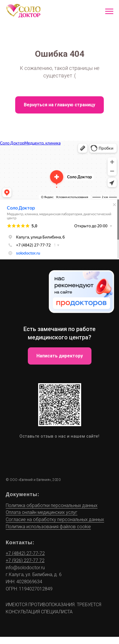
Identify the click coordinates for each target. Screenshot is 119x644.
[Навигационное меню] (109, 11)
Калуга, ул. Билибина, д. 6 (35, 574)
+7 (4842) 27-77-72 (25, 553)
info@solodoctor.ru (25, 568)
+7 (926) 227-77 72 (25, 560)
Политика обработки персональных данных (52, 505)
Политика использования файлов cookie (48, 527)
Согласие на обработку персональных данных (55, 519)
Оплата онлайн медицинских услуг (42, 512)
